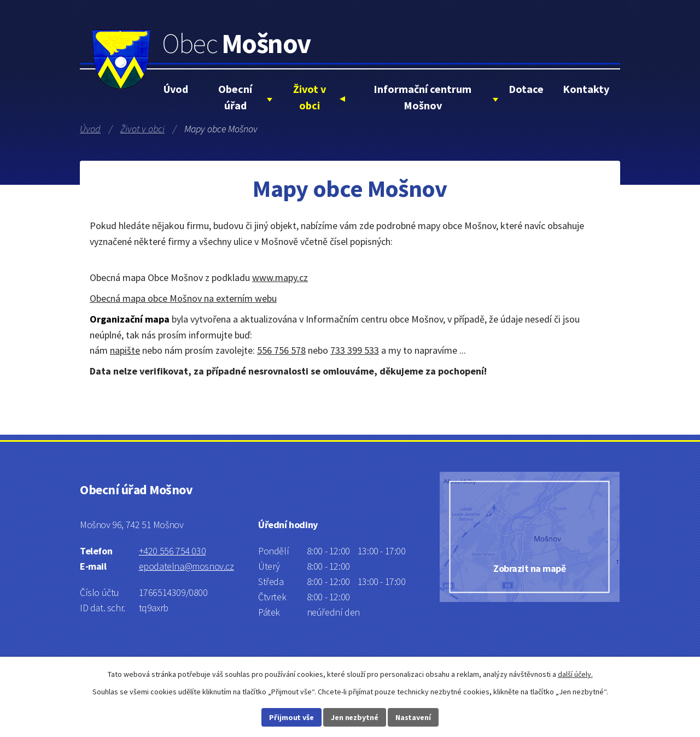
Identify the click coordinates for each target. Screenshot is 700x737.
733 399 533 (355, 350)
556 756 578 (281, 350)
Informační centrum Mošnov (422, 97)
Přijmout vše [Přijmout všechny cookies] (291, 717)
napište (125, 350)
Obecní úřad (235, 97)
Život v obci (310, 97)
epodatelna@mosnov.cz (186, 566)
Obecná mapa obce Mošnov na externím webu (183, 298)
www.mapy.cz (280, 277)
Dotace (526, 89)
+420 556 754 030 (173, 551)
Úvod (176, 89)
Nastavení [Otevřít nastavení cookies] (413, 717)
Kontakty (586, 89)
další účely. (575, 674)
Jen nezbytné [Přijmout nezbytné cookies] (355, 717)
